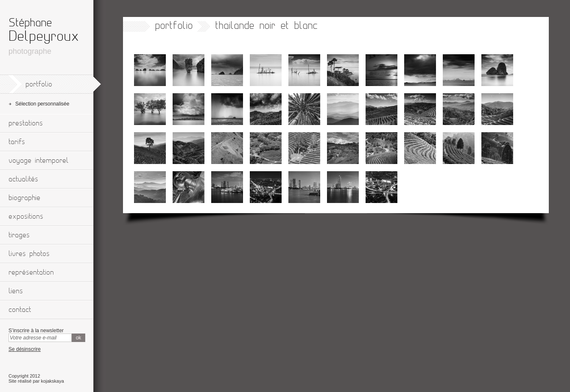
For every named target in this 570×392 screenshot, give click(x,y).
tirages (19, 235)
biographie (24, 198)
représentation (31, 272)
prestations (26, 123)
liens (16, 291)
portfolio (39, 84)
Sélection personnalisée (42, 104)
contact (20, 310)
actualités (23, 179)
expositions (26, 217)
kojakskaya (52, 381)
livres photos (29, 254)
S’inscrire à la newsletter (36, 331)
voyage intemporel (38, 161)
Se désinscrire (25, 349)
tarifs (17, 142)
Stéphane (30, 23)
